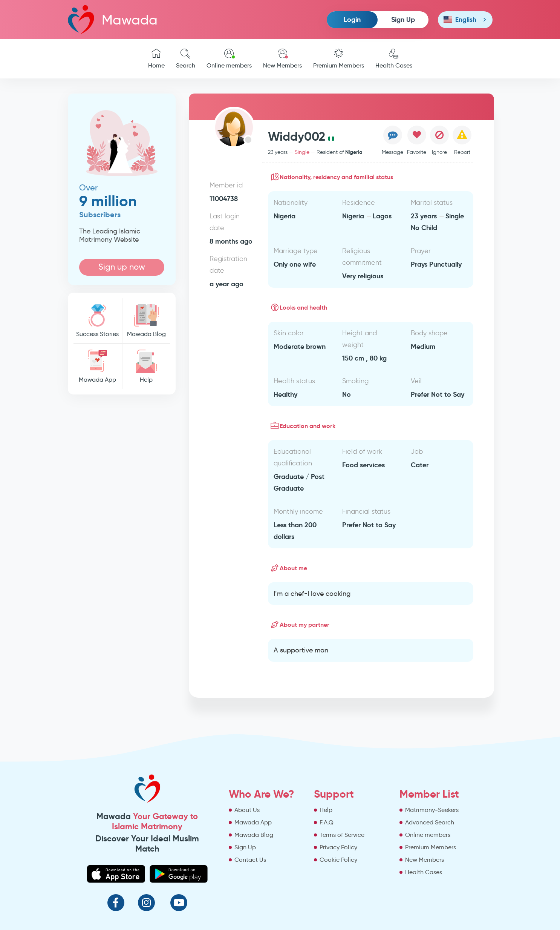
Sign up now (122, 267)
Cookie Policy (338, 860)
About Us (247, 810)
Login (352, 19)
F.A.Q (327, 822)
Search (186, 59)
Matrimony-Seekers (432, 810)
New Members (282, 59)
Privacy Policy (338, 847)
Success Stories (98, 321)
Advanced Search (430, 822)
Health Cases (394, 59)
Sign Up (403, 19)
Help (146, 366)
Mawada (113, 19)
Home (156, 59)
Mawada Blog (146, 321)
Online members (229, 59)
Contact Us (250, 860)
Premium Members (339, 59)
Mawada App (98, 366)
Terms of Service (342, 835)
